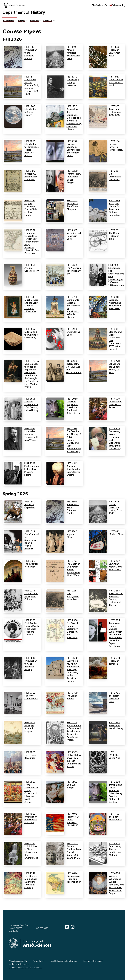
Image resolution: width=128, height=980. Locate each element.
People (22, 21)
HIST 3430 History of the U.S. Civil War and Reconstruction (74, 367)
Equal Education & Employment (64, 961)
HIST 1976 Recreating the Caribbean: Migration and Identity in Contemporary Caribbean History (74, 118)
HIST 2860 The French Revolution (30, 755)
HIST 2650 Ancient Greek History (32, 268)
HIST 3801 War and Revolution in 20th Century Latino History (31, 405)
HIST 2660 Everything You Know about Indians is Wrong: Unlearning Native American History (74, 670)
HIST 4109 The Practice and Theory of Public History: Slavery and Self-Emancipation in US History (74, 440)
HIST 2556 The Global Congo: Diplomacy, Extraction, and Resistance (72, 629)
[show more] (15, 21)
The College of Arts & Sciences (106, 5)
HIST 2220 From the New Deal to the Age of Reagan (74, 177)
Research (34, 21)
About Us (48, 21)
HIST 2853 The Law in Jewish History (116, 726)
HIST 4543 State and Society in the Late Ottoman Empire (74, 469)
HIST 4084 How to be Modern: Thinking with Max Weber (31, 434)
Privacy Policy (38, 961)
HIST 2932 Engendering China (73, 332)
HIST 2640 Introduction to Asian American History (31, 664)
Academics (8, 21)
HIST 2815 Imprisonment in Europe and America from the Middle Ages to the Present (74, 731)
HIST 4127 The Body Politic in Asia (116, 817)
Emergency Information (93, 961)
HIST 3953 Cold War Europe (72, 785)
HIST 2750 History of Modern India (31, 696)
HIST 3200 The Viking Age (115, 755)
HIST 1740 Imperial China (72, 534)
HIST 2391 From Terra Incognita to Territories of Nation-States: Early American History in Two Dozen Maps (32, 242)
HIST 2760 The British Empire (72, 696)
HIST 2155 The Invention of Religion (31, 564)
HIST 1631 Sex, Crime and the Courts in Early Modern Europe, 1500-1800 (32, 86)
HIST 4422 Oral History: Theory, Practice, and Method (116, 849)
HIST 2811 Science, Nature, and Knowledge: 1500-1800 (115, 303)
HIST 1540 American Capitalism (30, 505)
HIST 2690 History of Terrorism (114, 661)
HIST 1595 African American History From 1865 (73, 53)
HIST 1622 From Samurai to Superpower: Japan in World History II (32, 540)
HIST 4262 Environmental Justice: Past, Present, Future (32, 469)
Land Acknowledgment (19, 964)
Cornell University (14, 5)
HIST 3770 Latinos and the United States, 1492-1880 (116, 367)
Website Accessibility (18, 961)
